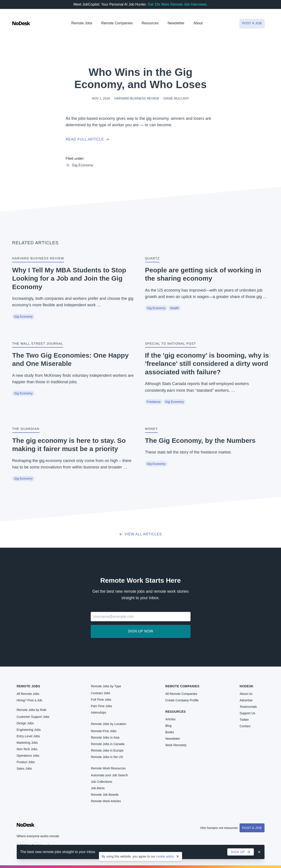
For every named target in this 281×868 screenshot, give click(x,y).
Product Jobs (26, 762)
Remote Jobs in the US (107, 757)
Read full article (88, 139)
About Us (246, 694)
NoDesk (246, 686)
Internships (98, 713)
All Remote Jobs (28, 694)
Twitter (244, 720)
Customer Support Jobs (33, 717)
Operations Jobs (28, 756)
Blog (168, 726)
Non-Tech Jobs (27, 749)
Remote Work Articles (106, 801)
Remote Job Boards (105, 795)
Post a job (252, 23)
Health (174, 308)
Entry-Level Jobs (28, 736)
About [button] (198, 23)
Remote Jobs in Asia (105, 737)
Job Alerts (98, 788)
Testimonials (248, 707)
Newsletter (176, 23)
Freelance (154, 402)
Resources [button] (150, 23)
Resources (176, 712)
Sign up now (140, 631)
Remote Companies (117, 23)
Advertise (246, 700)
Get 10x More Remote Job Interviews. (178, 4)
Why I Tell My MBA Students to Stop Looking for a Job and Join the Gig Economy (69, 278)
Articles (170, 719)
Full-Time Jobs (101, 700)
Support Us (247, 713)
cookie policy (165, 856)
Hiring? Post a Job (29, 700)
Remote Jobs (82, 23)
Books (170, 732)
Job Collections (102, 782)
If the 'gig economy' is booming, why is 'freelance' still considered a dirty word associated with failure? (207, 364)
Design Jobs (25, 723)
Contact (245, 726)
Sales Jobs (24, 769)
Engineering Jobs (29, 730)
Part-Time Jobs (101, 706)
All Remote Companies (181, 694)
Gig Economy (80, 165)
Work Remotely (176, 745)
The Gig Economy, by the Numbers (200, 440)
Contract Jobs (101, 693)
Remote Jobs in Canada (108, 744)
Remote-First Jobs (104, 731)
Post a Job (252, 828)
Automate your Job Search (109, 775)
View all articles (140, 534)
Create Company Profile (182, 700)
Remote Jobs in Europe (107, 750)
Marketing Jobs (27, 743)
